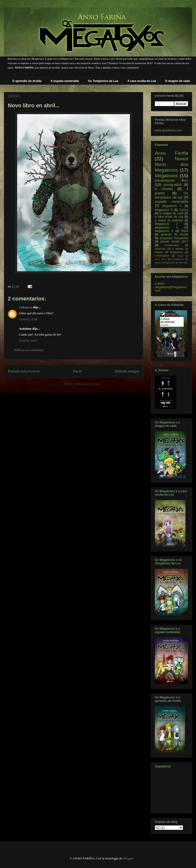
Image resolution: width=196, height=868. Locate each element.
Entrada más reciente (24, 371)
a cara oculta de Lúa (169, 217)
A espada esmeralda (65, 81)
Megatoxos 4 (166, 228)
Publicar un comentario (29, 350)
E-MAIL (160, 284)
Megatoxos (166, 176)
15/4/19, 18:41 (28, 341)
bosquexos (176, 252)
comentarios (162, 256)
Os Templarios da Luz (103, 81)
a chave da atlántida (169, 220)
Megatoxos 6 (164, 231)
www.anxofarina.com (168, 130)
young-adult (172, 185)
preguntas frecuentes (174, 238)
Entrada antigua (127, 371)
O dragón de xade (178, 81)
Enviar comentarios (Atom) (82, 384)
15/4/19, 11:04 (28, 319)
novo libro (160, 259)
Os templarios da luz (171, 195)
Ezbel (180, 256)
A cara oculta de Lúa (142, 81)
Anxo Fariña (171, 153)
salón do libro (177, 263)
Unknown (25, 307)
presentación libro (171, 180)
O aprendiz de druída (27, 81)
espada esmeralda (171, 202)
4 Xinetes (164, 189)
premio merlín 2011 (174, 242)
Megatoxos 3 (172, 206)
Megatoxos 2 (166, 224)
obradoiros (178, 259)
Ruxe (185, 231)
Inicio (77, 371)
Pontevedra (172, 245)
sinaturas (160, 249)
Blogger (128, 858)
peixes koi (160, 263)
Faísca (184, 210)
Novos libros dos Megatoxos (171, 164)
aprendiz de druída (174, 234)
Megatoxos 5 (164, 210)
